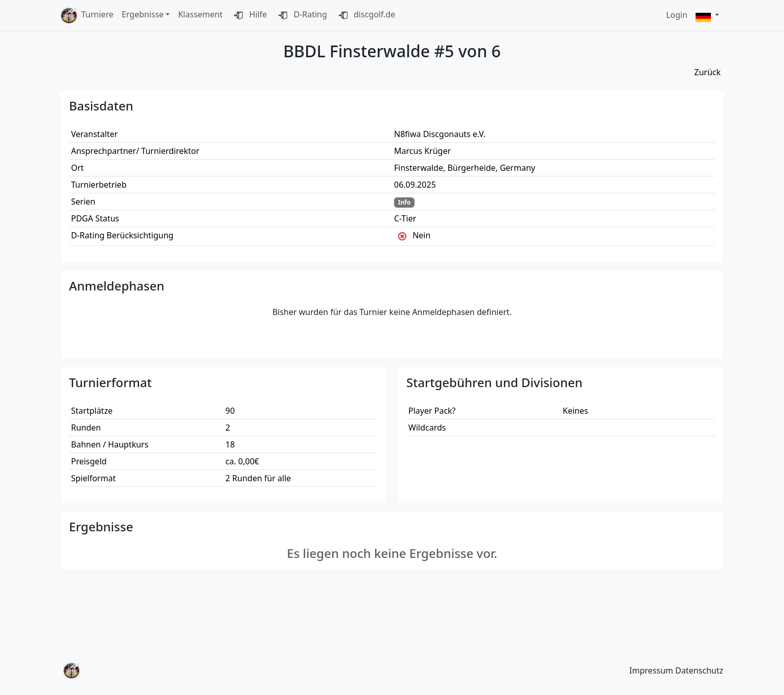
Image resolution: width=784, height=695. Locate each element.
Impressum (651, 670)
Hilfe (249, 15)
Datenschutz (699, 670)
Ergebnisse (143, 14)
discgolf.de (365, 15)
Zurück (707, 72)
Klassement (200, 14)
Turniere (97, 14)
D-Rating (301, 15)
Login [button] (677, 15)
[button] (707, 16)
